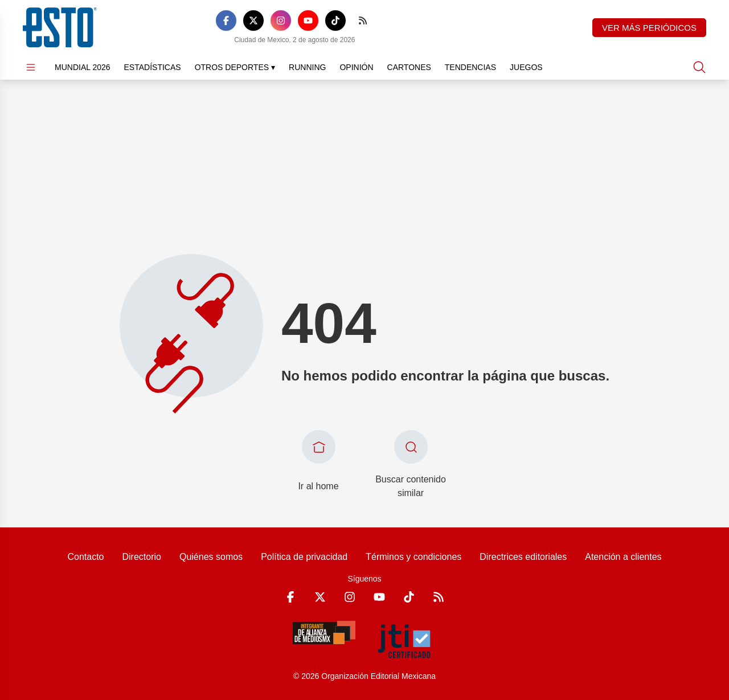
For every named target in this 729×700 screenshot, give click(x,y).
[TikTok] (335, 21)
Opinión (356, 67)
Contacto (85, 557)
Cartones (409, 67)
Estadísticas (153, 67)
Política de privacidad (304, 557)
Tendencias (470, 67)
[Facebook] (226, 21)
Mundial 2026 (83, 67)
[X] (253, 21)
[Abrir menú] (31, 67)
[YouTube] (308, 21)
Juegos (526, 67)
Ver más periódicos (649, 28)
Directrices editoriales (523, 557)
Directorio (141, 557)
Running (307, 67)
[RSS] (363, 21)
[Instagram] (281, 21)
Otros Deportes (235, 67)
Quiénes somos (211, 557)
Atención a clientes (623, 557)
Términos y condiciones (413, 557)
